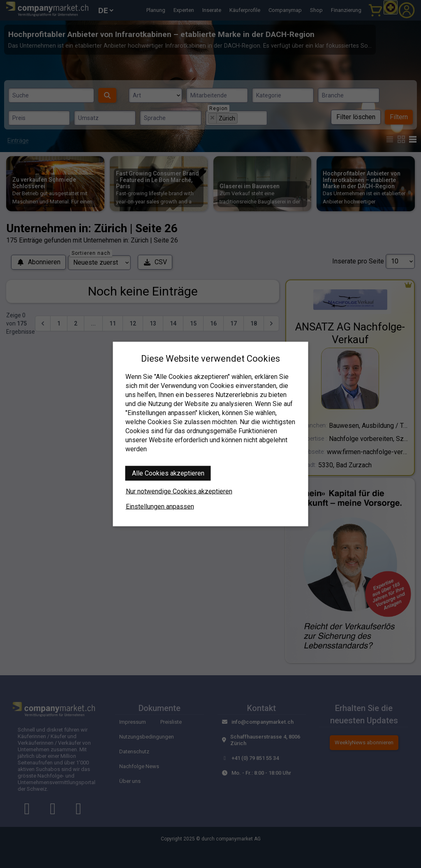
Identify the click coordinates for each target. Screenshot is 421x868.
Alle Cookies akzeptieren (168, 473)
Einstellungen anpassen (160, 507)
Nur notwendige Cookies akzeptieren (179, 491)
